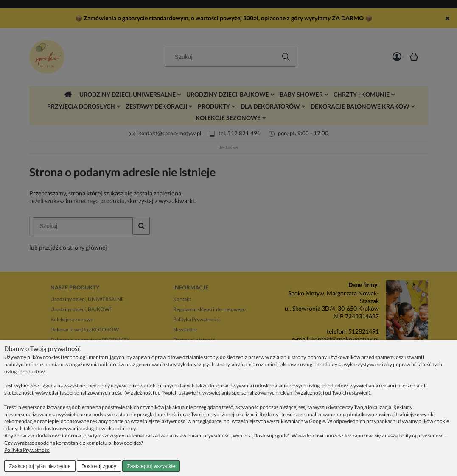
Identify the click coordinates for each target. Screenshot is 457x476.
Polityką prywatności (422, 436)
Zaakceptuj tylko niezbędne (40, 466)
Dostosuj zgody (99, 466)
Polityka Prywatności (27, 450)
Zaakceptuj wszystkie (151, 466)
